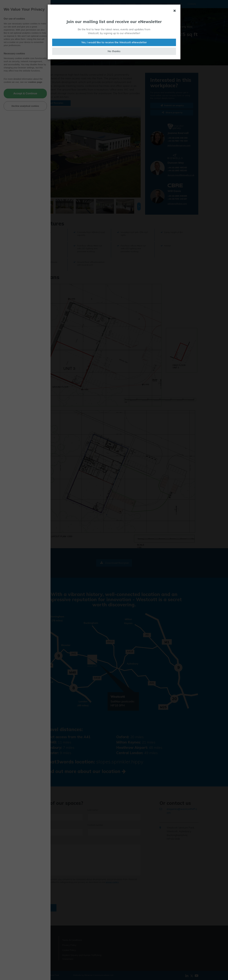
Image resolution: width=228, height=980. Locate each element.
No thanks (114, 51)
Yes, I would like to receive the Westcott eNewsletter (114, 42)
